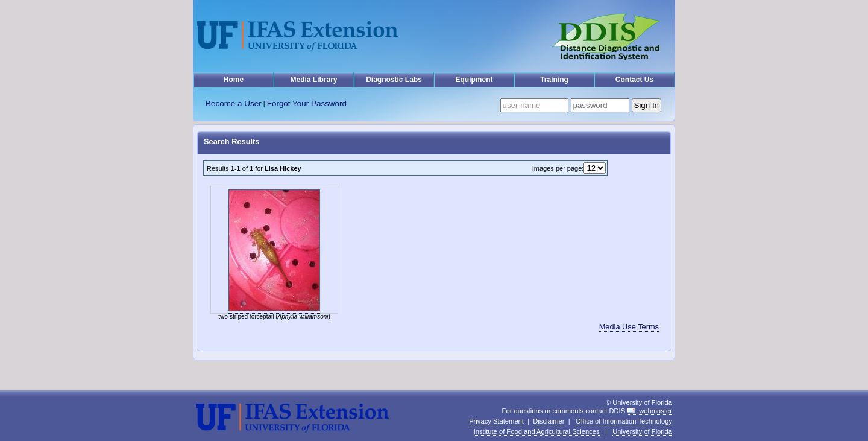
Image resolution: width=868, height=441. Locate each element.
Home (234, 80)
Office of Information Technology (624, 421)
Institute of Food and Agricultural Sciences (537, 431)
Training (554, 80)
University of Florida (642, 431)
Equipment (474, 80)
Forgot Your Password (307, 103)
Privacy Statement (496, 421)
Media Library (313, 80)
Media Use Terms (629, 327)
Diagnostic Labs (394, 80)
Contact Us (634, 80)
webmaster (656, 411)
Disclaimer (549, 421)
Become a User (234, 103)
